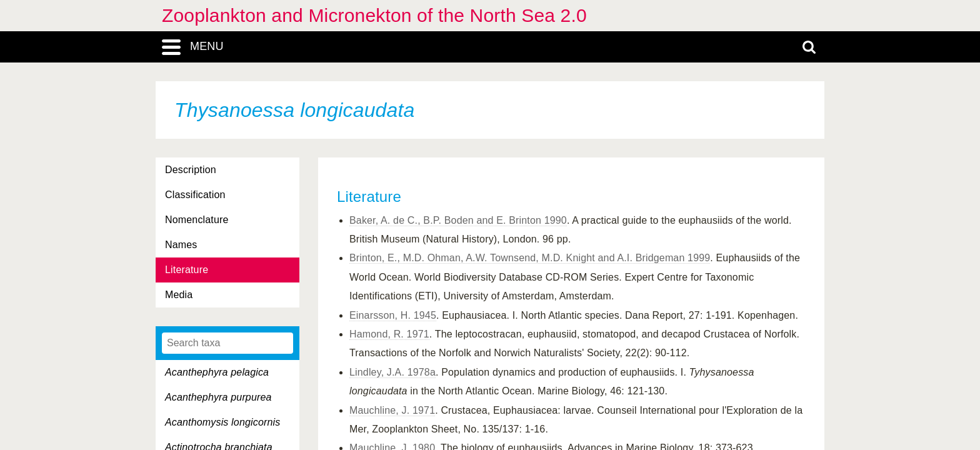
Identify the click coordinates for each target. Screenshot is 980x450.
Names (181, 245)
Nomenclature (197, 220)
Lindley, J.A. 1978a (392, 372)
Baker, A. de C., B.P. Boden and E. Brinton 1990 (458, 220)
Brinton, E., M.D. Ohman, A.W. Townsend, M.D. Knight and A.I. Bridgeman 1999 (530, 258)
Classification (195, 195)
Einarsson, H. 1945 (393, 315)
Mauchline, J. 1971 (392, 410)
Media (179, 295)
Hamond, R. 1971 (389, 334)
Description (191, 170)
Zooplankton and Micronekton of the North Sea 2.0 (374, 15)
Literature (187, 270)
